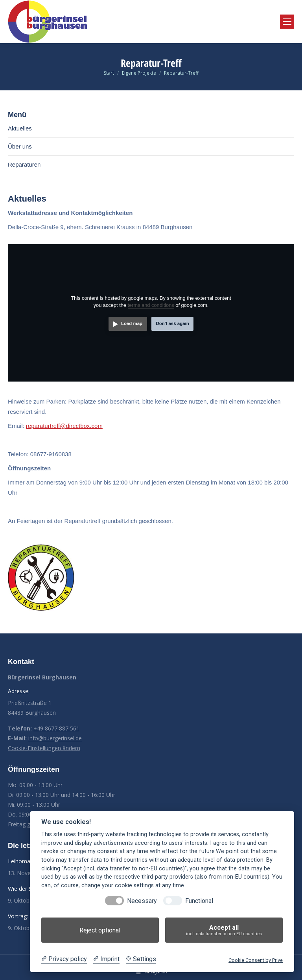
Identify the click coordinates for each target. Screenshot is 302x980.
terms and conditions (151, 305)
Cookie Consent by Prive (256, 960)
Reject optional (100, 930)
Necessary (142, 901)
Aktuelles (20, 128)
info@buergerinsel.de (55, 738)
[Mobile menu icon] (287, 22)
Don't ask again (172, 323)
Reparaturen (24, 164)
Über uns (20, 146)
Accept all (224, 930)
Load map (132, 323)
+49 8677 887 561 (56, 728)
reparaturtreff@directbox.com (64, 426)
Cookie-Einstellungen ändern (44, 748)
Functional (199, 901)
